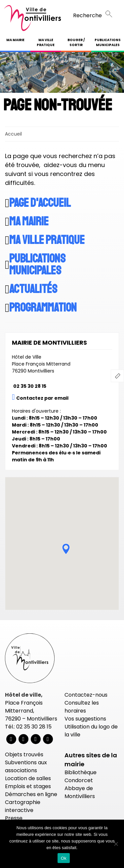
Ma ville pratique (46, 42)
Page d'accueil (40, 203)
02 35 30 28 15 (30, 386)
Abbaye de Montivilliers (80, 792)
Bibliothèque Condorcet (81, 776)
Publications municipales (108, 42)
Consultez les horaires (82, 707)
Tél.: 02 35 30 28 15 (28, 727)
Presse (14, 818)
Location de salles (28, 778)
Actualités (33, 289)
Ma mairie (15, 40)
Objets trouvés (24, 754)
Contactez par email (42, 398)
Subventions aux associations (26, 766)
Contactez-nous (86, 695)
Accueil (13, 134)
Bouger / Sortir (76, 42)
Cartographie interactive (23, 806)
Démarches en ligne (31, 794)
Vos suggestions (85, 719)
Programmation (43, 308)
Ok (64, 858)
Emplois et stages (28, 786)
